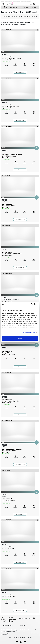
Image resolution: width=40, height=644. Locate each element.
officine (22, 625)
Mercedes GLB (20, 206)
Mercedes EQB (20, 354)
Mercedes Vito (20, 59)
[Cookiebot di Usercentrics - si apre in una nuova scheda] (31, 304)
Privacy (10, 637)
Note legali (22, 637)
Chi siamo (29, 637)
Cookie (16, 637)
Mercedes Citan (20, 549)
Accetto (20, 338)
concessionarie (8, 625)
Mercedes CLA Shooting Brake (20, 157)
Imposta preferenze (29, 333)
